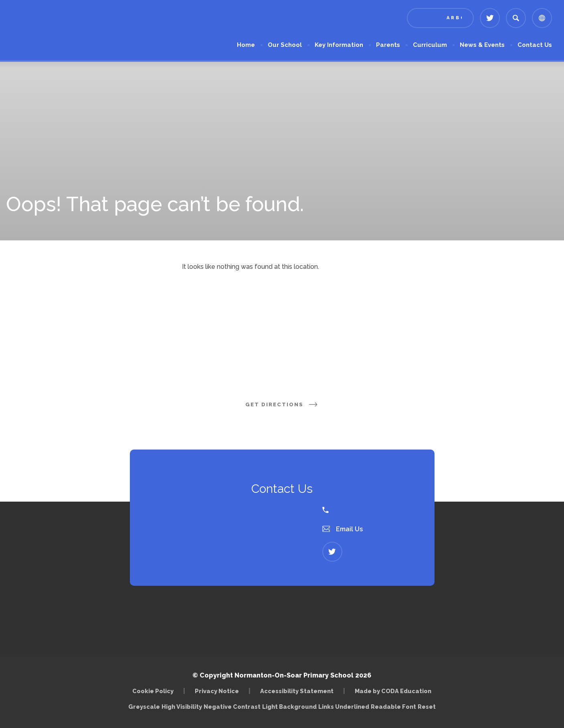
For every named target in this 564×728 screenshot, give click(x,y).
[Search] (516, 18)
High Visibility (182, 707)
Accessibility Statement (297, 691)
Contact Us (535, 45)
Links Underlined (344, 707)
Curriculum (430, 45)
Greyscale (144, 707)
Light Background (289, 707)
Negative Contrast (232, 707)
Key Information (339, 45)
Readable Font (393, 707)
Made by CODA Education (393, 691)
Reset (427, 707)
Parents (388, 45)
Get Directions (282, 404)
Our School (285, 45)
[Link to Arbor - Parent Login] (440, 18)
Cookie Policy (153, 691)
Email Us (343, 529)
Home (246, 45)
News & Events (482, 45)
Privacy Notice (217, 691)
